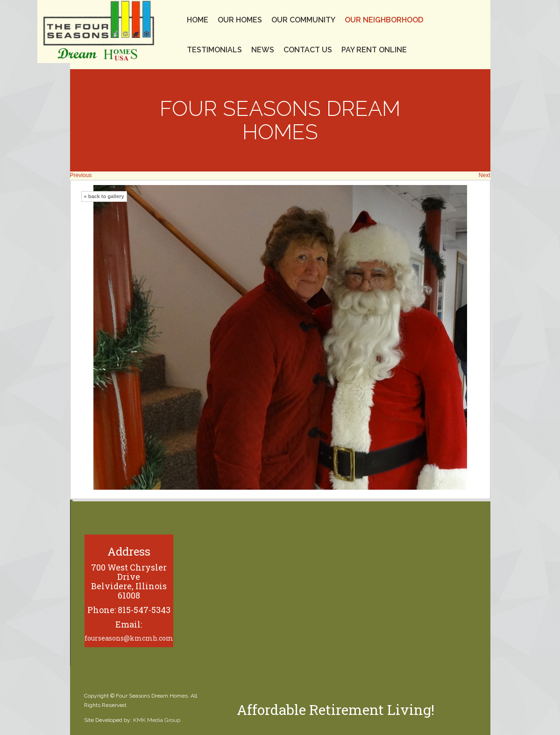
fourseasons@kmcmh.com (129, 638)
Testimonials (214, 50)
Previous (81, 175)
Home (198, 20)
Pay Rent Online (374, 50)
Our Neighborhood (384, 20)
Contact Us (308, 50)
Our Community (303, 20)
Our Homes (240, 20)
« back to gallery (104, 196)
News (263, 50)
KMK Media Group (157, 720)
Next (485, 175)
